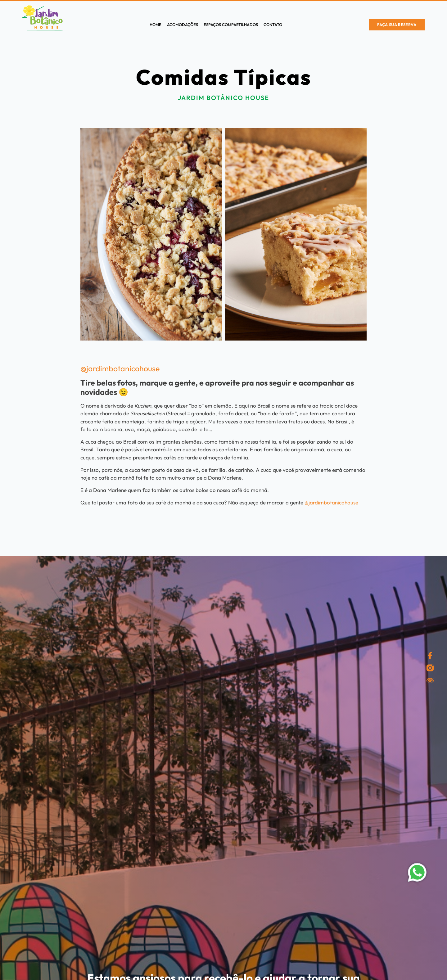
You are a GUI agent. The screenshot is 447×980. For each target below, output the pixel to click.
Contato (273, 25)
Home (156, 25)
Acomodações (183, 25)
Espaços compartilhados (231, 25)
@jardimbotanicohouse (120, 368)
